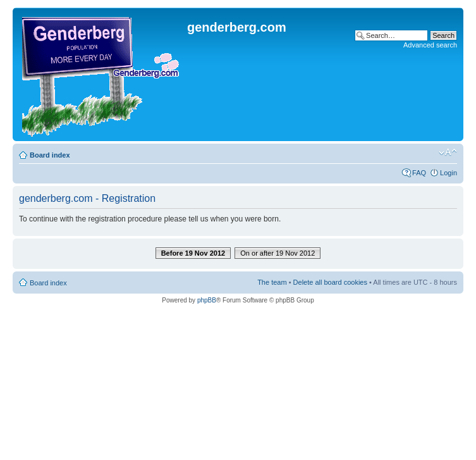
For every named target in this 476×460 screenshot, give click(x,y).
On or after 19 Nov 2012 (278, 253)
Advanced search (430, 45)
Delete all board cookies (330, 282)
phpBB (207, 300)
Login (449, 173)
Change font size (448, 152)
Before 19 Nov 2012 (193, 253)
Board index (50, 155)
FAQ (419, 173)
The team (272, 282)
